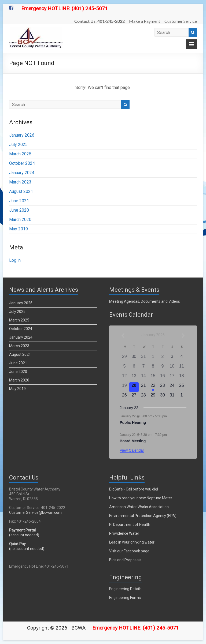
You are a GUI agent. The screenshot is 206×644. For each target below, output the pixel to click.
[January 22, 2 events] (153, 387)
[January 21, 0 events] (144, 387)
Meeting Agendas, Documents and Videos (145, 301)
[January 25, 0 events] (182, 387)
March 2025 (20, 154)
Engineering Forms (125, 598)
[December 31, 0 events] (144, 358)
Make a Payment (145, 21)
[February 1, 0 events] (182, 397)
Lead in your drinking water (132, 542)
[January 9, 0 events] (163, 368)
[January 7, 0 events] (144, 368)
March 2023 (20, 182)
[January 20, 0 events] (134, 387)
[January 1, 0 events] (153, 358)
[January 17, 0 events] (172, 377)
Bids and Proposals (125, 560)
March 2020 (20, 220)
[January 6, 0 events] (134, 368)
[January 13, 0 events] (134, 377)
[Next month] (183, 335)
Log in (15, 260)
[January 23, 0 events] (163, 387)
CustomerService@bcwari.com (35, 512)
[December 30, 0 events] (134, 358)
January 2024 (22, 173)
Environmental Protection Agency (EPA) (143, 516)
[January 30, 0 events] (163, 397)
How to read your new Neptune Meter (141, 498)
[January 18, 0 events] (182, 377)
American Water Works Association (139, 507)
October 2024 (22, 163)
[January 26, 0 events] (124, 397)
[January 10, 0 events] (172, 368)
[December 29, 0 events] (124, 358)
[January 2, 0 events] (163, 358)
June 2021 (19, 201)
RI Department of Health (130, 525)
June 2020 (19, 210)
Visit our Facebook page (129, 551)
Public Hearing (133, 422)
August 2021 (21, 191)
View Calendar (132, 450)
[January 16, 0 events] (163, 377)
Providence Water (124, 533)
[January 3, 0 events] (172, 358)
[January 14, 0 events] (144, 377)
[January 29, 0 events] (153, 397)
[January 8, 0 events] (153, 368)
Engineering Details (125, 589)
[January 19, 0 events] (124, 387)
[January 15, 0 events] (153, 377)
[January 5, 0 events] (124, 368)
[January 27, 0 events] (134, 397)
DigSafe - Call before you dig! (134, 489)
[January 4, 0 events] (182, 358)
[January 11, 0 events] (182, 368)
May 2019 (19, 229)
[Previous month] (123, 335)
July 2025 (18, 145)
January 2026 (22, 135)
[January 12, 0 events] (124, 377)
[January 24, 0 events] (172, 387)
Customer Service (181, 21)
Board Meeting (133, 441)
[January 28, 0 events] (144, 397)
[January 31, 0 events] (172, 397)
